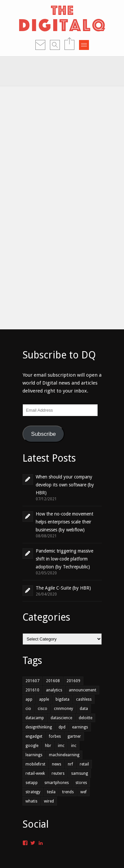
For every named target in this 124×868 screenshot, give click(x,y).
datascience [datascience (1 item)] (61, 718)
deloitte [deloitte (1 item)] (85, 718)
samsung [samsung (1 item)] (80, 773)
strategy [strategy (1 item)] (33, 792)
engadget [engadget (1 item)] (34, 736)
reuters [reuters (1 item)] (58, 773)
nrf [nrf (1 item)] (70, 764)
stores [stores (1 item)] (81, 783)
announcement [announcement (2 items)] (83, 690)
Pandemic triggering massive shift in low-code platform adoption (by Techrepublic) (64, 559)
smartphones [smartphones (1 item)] (57, 783)
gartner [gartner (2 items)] (74, 736)
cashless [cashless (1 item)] (84, 699)
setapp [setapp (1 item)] (32, 783)
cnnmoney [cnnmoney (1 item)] (63, 709)
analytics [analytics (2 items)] (54, 690)
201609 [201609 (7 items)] (73, 681)
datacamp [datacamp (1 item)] (35, 718)
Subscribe (43, 434)
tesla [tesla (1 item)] (51, 792)
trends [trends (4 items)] (68, 792)
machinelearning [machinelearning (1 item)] (64, 755)
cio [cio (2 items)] (28, 709)
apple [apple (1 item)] (44, 699)
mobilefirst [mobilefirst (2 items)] (35, 764)
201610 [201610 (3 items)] (32, 690)
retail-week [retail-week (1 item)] (35, 773)
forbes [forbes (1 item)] (55, 736)
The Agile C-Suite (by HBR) (63, 588)
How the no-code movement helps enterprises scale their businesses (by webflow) (64, 522)
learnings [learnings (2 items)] (34, 755)
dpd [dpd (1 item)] (62, 727)
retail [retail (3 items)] (84, 764)
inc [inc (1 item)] (74, 746)
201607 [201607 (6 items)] (32, 681)
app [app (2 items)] (29, 699)
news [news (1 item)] (57, 764)
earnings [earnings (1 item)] (80, 727)
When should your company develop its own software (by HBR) (65, 485)
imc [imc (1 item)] (61, 746)
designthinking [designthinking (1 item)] (39, 727)
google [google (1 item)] (32, 746)
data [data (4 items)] (84, 709)
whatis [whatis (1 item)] (31, 801)
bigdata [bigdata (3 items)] (62, 699)
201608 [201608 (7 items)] (53, 681)
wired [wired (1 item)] (49, 801)
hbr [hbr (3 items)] (48, 746)
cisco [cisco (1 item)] (42, 709)
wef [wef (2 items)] (83, 792)
